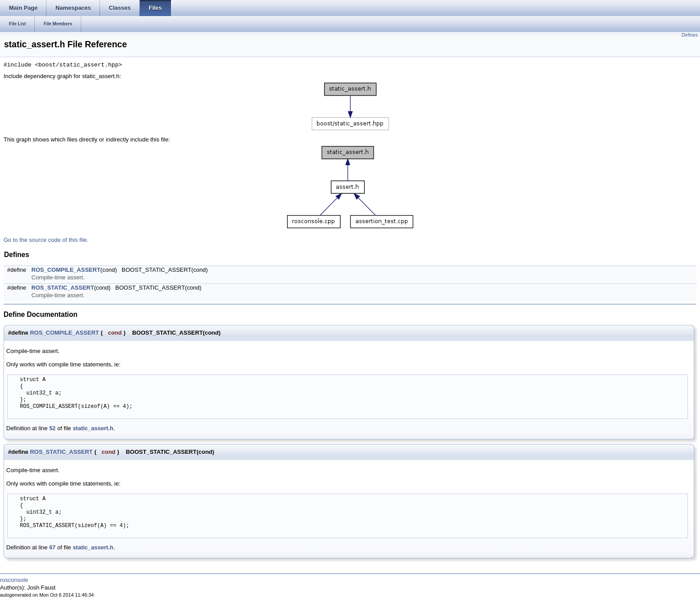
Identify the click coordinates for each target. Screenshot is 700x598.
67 (52, 547)
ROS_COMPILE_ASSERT (66, 270)
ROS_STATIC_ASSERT (62, 288)
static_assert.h (93, 428)
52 (52, 428)
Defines (690, 35)
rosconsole (14, 580)
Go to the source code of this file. (46, 240)
